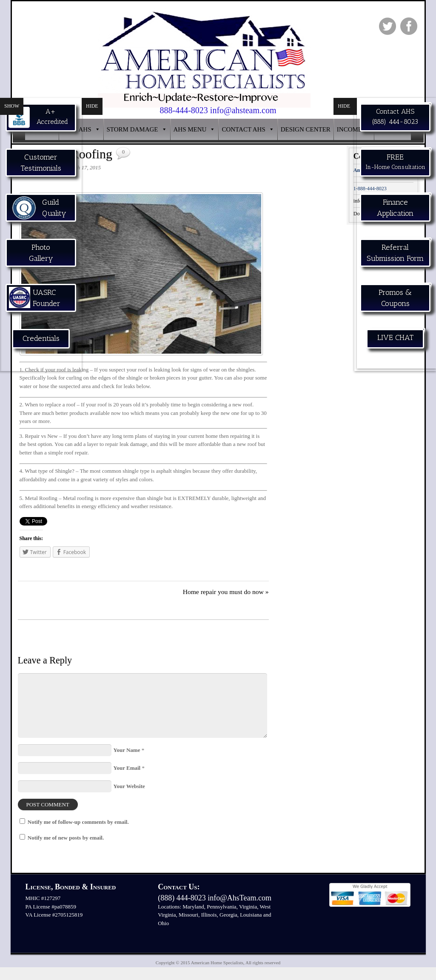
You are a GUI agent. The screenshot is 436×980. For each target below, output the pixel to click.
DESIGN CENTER (306, 129)
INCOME (349, 129)
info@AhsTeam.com (239, 898)
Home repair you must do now (226, 592)
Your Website (129, 786)
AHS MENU (190, 129)
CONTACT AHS (243, 129)
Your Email (127, 768)
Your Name (127, 750)
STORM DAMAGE (133, 129)
